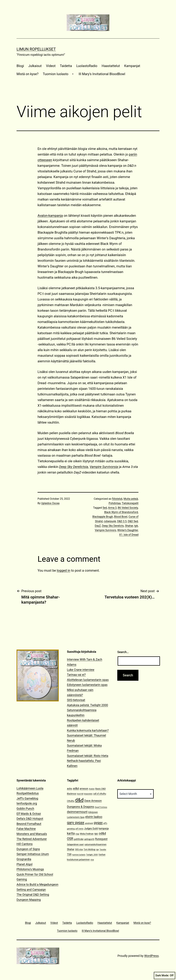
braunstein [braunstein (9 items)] (88, 794)
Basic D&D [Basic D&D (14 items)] (100, 789)
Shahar (129, 526)
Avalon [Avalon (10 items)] (92, 789)
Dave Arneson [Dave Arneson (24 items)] (93, 801)
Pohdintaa (115, 503)
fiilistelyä (117, 499)
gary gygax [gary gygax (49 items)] (76, 823)
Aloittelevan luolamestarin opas (88, 680)
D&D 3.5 (122, 521)
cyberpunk (110, 521)
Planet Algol (24, 864)
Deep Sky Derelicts (113, 526)
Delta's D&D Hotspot (30, 819)
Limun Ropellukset (36, 49)
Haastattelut (111, 66)
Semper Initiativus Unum (33, 854)
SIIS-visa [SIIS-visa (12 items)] (79, 849)
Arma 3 (112, 508)
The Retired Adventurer (32, 839)
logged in (63, 570)
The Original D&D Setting (33, 895)
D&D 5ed (133, 521)
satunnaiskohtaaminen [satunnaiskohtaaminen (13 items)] (96, 844)
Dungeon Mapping (29, 900)
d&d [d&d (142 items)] (79, 800)
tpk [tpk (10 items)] (97, 850)
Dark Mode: (165, 976)
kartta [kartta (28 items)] (71, 833)
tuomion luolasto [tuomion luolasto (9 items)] (79, 855)
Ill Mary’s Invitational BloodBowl (102, 74)
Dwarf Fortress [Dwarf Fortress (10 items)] (101, 807)
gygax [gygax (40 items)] (98, 823)
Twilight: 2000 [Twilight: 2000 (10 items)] (92, 855)
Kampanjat (132, 66)
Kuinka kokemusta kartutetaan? (88, 730)
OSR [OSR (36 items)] (70, 839)
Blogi (20, 66)
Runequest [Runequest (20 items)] (101, 839)
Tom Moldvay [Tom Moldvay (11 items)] (90, 849)
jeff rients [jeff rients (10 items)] (80, 829)
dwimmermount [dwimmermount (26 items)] (77, 812)
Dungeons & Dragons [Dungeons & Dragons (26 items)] (81, 807)
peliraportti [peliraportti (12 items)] (89, 839)
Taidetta (66, 66)
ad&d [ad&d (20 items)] (76, 788)
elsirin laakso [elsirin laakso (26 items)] (94, 817)
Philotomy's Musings (30, 869)
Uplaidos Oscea (50, 503)
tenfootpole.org (27, 803)
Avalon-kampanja (50, 216)
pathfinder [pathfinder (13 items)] (79, 839)
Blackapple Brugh (103, 517)
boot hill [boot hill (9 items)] (80, 794)
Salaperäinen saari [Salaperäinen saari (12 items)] (75, 844)
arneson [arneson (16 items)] (84, 789)
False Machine (26, 829)
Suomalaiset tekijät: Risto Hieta (88, 756)
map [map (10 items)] (77, 834)
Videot (51, 66)
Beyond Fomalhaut (29, 824)
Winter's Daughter (128, 530)
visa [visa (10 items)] (92, 860)
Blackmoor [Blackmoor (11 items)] (72, 794)
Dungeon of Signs (28, 849)
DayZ (98, 526)
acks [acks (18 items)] (70, 789)
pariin (133, 154)
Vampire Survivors (105, 530)
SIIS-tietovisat (76, 700)
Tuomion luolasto (56, 74)
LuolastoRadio (87, 66)
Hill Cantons (25, 844)
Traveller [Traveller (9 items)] (103, 850)
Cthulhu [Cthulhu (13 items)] (71, 801)
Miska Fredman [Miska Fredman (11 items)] (87, 834)
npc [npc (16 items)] (96, 834)
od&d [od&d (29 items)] (102, 833)
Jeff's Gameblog (27, 798)
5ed (105, 508)
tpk (136, 526)
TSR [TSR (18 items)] (69, 854)
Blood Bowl (121, 517)
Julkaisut (35, 66)
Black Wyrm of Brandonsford (121, 512)
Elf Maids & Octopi (29, 814)
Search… (123, 652)
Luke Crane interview (81, 670)
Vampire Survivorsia (104, 467)
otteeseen (45, 160)
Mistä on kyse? (27, 74)
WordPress (151, 956)
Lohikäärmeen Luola (30, 788)
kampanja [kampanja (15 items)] (104, 828)
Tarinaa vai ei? (76, 675)
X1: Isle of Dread (129, 535)
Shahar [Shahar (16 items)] (71, 849)
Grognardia (24, 859)
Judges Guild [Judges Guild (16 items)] (91, 829)
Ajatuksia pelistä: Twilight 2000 (88, 705)
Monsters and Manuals (32, 834)
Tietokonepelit (130, 503)
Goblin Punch (25, 809)
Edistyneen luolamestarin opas (87, 685)
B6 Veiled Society (128, 508)
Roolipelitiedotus (28, 793)
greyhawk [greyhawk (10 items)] (89, 823)
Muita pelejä (131, 499)
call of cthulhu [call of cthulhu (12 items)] (100, 794)
